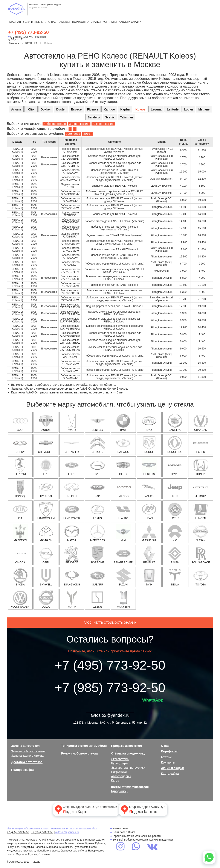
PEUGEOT (72, 555)
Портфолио (80, 22)
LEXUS (98, 511)
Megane (204, 109)
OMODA (20, 555)
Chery (20, 445)
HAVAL (175, 467)
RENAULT (31, 43)
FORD (72, 467)
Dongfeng (175, 445)
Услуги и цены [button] (35, 22)
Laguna (156, 109)
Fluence (93, 109)
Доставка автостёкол (27, 762)
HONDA (201, 467)
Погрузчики (119, 772)
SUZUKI (123, 577)
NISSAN (201, 533)
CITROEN (98, 445)
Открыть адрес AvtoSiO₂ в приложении (86, 809)
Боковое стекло (103, 124)
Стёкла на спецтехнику (128, 753)
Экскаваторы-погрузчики (128, 768)
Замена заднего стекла (27, 756)
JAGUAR (149, 489)
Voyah (72, 599)
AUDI (20, 422)
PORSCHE (98, 555)
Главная (15, 22)
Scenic (110, 117)
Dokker (46, 109)
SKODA (20, 577)
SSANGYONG (72, 577)
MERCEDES (98, 533)
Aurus (46, 422)
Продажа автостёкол (126, 746)
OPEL (46, 555)
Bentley (98, 422)
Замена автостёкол (25, 746)
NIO (175, 533)
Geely (123, 467)
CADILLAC (175, 422)
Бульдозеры (120, 763)
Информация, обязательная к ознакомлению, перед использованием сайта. (52, 829)
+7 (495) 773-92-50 (28, 32)
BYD (149, 422)
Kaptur (125, 109)
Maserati (20, 533)
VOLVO (46, 599)
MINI (123, 533)
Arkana (16, 109)
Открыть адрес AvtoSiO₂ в (143, 809)
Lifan (149, 511)
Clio (31, 109)
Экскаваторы (120, 759)
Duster (61, 109)
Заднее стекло (79, 124)
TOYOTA (201, 577)
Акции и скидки (130, 22)
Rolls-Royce (201, 555)
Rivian (175, 555)
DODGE (149, 445)
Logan (188, 109)
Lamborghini (46, 511)
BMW (123, 422)
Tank (149, 577)
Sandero (94, 117)
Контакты (110, 22)
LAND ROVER (72, 511)
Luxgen (201, 511)
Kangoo (109, 109)
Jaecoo (123, 489)
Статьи (96, 22)
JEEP (175, 489)
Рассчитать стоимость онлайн (110, 623)
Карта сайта (170, 774)
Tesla (175, 577)
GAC (98, 467)
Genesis (149, 467)
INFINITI (72, 489)
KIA (20, 511)
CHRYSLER (72, 445)
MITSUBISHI (149, 533)
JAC (98, 489)
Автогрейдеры (121, 776)
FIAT (46, 467)
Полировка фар (23, 770)
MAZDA (72, 533)
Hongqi (20, 489)
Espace (76, 109)
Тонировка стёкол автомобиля (84, 746)
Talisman (127, 117)
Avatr (72, 422)
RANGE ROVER (123, 555)
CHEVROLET (46, 445)
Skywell (46, 577)
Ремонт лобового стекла (79, 753)
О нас (52, 22)
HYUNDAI (46, 489)
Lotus (175, 511)
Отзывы (64, 22)
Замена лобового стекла (28, 751)
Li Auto (123, 511)
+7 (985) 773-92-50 (110, 688)
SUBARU (98, 577)
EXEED (201, 445)
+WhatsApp (152, 700)
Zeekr (98, 599)
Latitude (173, 109)
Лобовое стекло (55, 124)
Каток (115, 780)
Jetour (201, 489)
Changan (201, 422)
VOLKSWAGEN (20, 599)
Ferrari (20, 467)
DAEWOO (123, 445)
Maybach (46, 533)
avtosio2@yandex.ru (110, 715)
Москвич (123, 599)
